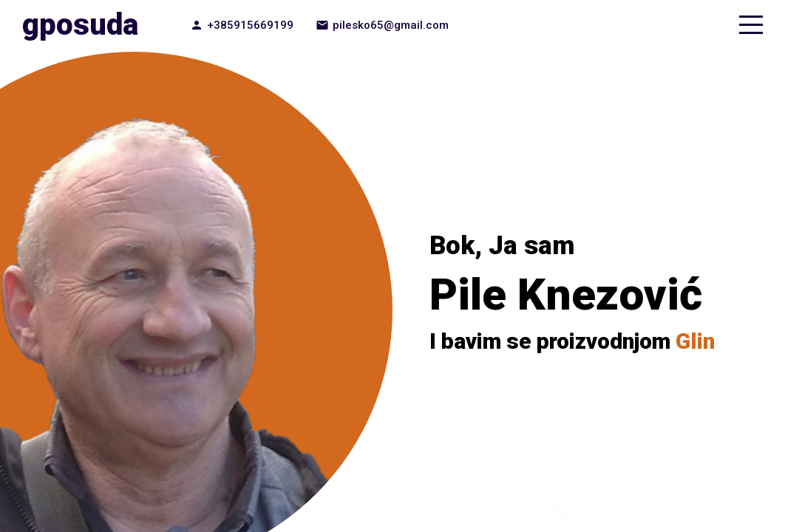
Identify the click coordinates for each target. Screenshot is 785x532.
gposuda (80, 25)
